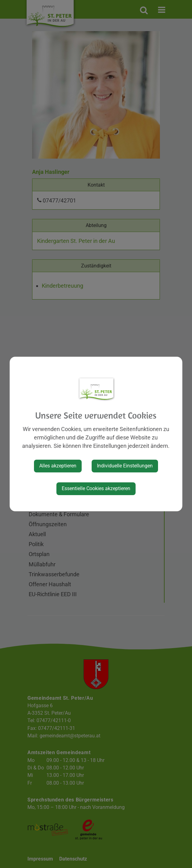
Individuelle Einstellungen (125, 466)
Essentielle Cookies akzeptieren (96, 488)
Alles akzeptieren (58, 466)
